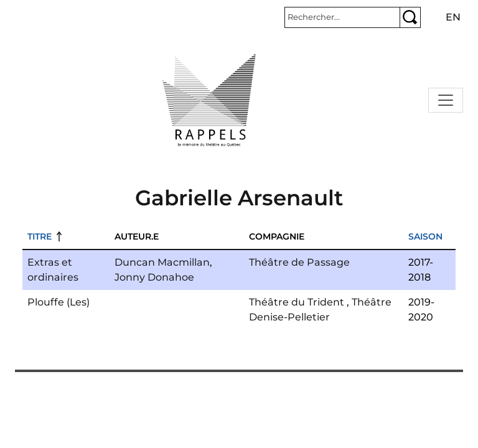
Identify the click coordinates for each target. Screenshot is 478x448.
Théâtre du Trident (297, 302)
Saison (425, 236)
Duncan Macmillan (162, 262)
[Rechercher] (342, 17)
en (453, 17)
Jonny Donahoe (154, 277)
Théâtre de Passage (299, 262)
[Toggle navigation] (446, 100)
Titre (40, 236)
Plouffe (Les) (59, 302)
